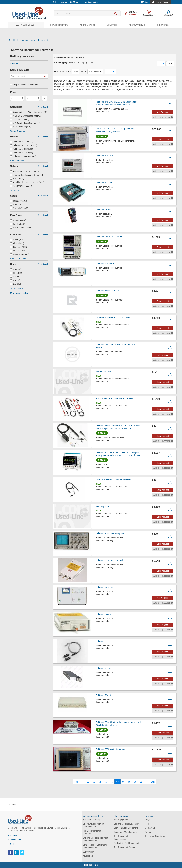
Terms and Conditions (155, 836)
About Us (13, 836)
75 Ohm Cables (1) (20, 119)
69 (129, 782)
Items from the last (63, 71)
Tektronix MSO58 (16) (22, 153)
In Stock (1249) (19, 201)
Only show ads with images (24, 84)
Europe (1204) (18, 220)
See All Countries (18, 259)
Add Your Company (92, 820)
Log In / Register (163, 2)
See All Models (17, 161)
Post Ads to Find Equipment (126, 843)
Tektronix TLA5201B (105, 156)
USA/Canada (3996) (21, 228)
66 (112, 782)
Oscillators (13, 804)
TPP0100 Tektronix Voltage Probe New (114, 479)
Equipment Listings (26, 25)
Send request (163, 139)
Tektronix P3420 (103, 695)
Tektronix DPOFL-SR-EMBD (109, 237)
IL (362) (15, 280)
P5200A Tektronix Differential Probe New (114, 398)
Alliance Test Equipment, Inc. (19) (27, 175)
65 (106, 782)
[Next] (146, 782)
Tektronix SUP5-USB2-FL (108, 291)
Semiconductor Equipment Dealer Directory (95, 846)
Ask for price (163, 112)
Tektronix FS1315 (104, 668)
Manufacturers (29, 40)
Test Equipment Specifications (121, 838)
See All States (17, 288)
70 (135, 782)
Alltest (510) (17, 179)
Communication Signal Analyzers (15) (29, 112)
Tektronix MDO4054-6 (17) (24, 145)
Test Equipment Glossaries (126, 847)
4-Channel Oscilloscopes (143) (26, 116)
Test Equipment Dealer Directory (93, 832)
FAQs (148, 820)
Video (144, 2)
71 (141, 782)
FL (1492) (16, 273)
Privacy (148, 832)
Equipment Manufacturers (126, 832)
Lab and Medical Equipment (127, 824)
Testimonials (14, 840)
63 (94, 782)
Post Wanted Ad (137, 25)
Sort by (83, 71)
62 (88, 782)
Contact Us (163, 25)
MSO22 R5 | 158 (104, 372)
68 (123, 782)
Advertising (88, 856)
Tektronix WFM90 (104, 210)
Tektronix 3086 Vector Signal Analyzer (113, 749)
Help (147, 824)
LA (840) (16, 284)
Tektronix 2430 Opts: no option (110, 533)
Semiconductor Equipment (126, 828)
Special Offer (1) (19, 208)
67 (117, 782)
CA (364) (16, 269)
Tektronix (43, 40)
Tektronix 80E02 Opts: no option (111, 560)
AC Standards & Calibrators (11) (26, 123)
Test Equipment (121, 820)
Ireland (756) (17, 251)
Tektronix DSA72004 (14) (23, 156)
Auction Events (88, 25)
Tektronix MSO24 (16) (22, 149)
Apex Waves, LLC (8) (21, 186)
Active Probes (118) (21, 127)
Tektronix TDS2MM (105, 183)
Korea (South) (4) (20, 254)
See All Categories (19, 131)
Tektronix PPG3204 (105, 587)
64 (100, 782)
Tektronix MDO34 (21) (22, 142)
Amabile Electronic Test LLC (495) (27, 182)
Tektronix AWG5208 (105, 264)
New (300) (16, 205)
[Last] (153, 782)
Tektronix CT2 (102, 641)
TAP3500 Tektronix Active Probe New (113, 318)
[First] (76, 782)
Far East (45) (18, 224)
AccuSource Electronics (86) (25, 171)
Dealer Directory (59, 25)
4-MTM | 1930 (102, 506)
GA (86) (15, 277)
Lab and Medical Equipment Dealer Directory (95, 839)
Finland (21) (17, 243)
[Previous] (83, 782)
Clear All (14, 63)
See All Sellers (17, 190)
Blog (11, 844)
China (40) (16, 240)
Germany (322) (18, 247)
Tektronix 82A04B (104, 614)
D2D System (88, 852)
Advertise (112, 25)
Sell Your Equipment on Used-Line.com (93, 825)
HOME (16, 40)
